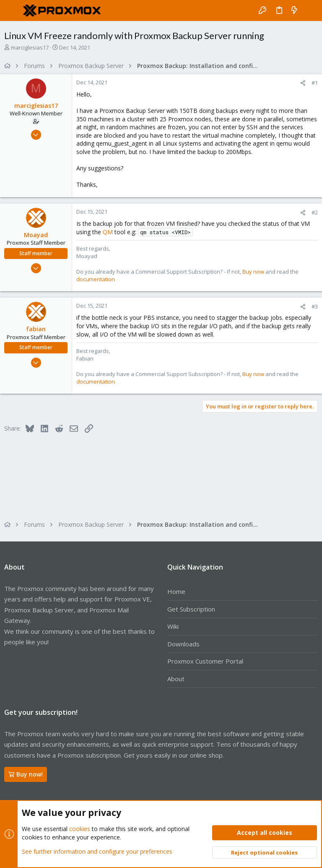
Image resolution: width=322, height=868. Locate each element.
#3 (315, 306)
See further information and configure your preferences (97, 851)
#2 (315, 212)
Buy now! (26, 774)
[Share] (303, 83)
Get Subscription (191, 609)
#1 (315, 83)
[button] (13, 10)
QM (108, 232)
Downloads (183, 644)
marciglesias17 (30, 47)
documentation (96, 279)
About (176, 679)
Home (176, 591)
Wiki (173, 626)
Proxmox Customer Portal (205, 661)
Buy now (253, 272)
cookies (80, 829)
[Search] (310, 10)
